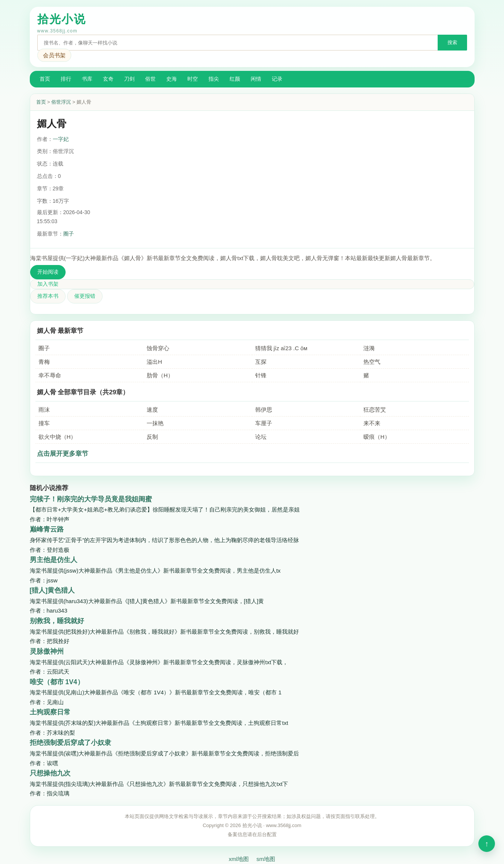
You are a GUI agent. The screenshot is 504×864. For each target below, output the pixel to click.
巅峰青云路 (47, 529)
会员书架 (54, 55)
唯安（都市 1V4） (57, 682)
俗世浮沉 (61, 102)
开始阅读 (48, 272)
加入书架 (48, 284)
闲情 (256, 79)
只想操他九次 (50, 773)
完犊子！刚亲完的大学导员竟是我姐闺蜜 (91, 499)
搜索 (452, 42)
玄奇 (108, 79)
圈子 (69, 234)
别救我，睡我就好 (57, 621)
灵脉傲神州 (47, 651)
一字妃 (61, 139)
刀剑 (129, 79)
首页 (45, 79)
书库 (87, 79)
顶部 (487, 844)
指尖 (214, 79)
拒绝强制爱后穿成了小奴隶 (70, 743)
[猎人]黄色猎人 (52, 590)
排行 (66, 79)
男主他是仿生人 (54, 560)
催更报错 (85, 296)
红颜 (235, 79)
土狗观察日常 (50, 712)
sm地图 (266, 859)
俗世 (150, 79)
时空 (193, 79)
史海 (172, 79)
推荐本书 (48, 296)
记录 (277, 79)
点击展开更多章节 (63, 454)
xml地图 (239, 859)
